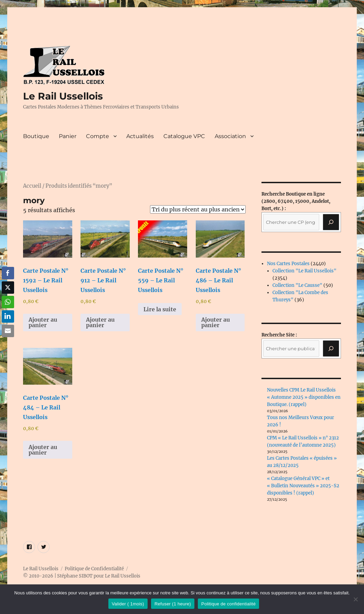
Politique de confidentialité (228, 604)
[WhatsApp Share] (8, 302)
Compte (98, 136)
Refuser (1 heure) (173, 604)
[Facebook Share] (8, 273)
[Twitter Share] (8, 288)
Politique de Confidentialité (94, 569)
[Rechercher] (331, 348)
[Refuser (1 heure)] (355, 599)
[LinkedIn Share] (8, 316)
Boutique (36, 136)
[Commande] (198, 209)
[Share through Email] (8, 331)
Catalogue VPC (184, 136)
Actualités (140, 136)
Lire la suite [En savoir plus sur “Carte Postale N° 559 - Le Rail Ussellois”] (160, 309)
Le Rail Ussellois (63, 96)
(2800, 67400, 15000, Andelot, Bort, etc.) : (296, 201)
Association (230, 136)
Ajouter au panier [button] (43, 322)
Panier (68, 136)
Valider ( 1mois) (128, 604)
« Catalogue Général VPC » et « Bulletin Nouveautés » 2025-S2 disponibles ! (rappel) (303, 486)
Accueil (32, 186)
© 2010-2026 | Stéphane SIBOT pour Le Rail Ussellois (82, 576)
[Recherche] (331, 222)
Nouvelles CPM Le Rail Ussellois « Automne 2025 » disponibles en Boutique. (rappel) (304, 397)
